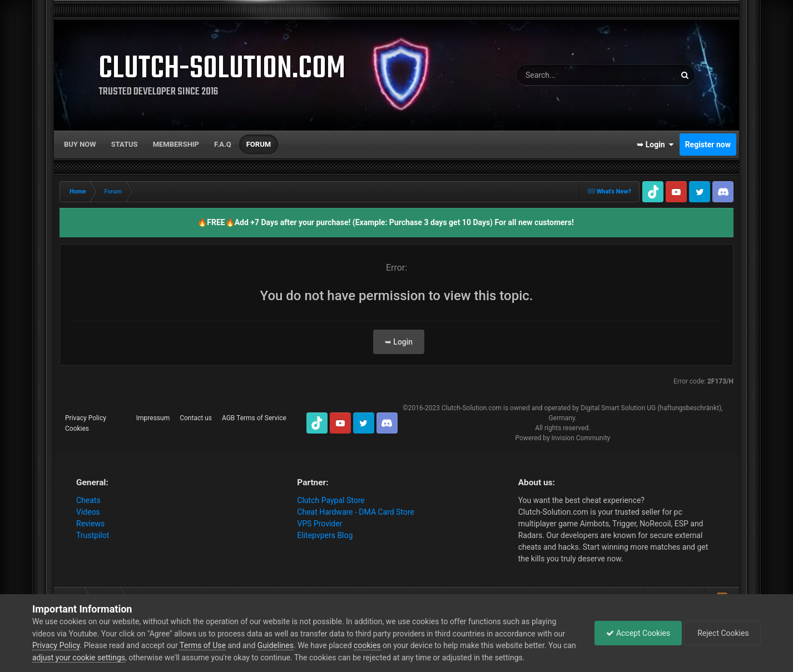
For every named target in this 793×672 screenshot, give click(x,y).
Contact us (196, 418)
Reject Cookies (722, 633)
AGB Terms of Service (254, 418)
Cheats (88, 500)
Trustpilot (93, 535)
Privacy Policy (86, 418)
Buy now (80, 144)
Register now (708, 145)
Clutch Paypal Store (331, 500)
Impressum (153, 418)
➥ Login (655, 145)
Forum (259, 144)
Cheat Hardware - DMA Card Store (356, 512)
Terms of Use (203, 645)
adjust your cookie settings (79, 658)
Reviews (90, 524)
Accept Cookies (638, 633)
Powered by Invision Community (562, 438)
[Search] (575, 75)
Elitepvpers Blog (325, 535)
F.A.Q (223, 144)
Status (125, 144)
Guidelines (276, 645)
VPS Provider (319, 524)
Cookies (77, 429)
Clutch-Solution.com (472, 408)
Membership (176, 144)
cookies (367, 645)
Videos (88, 512)
